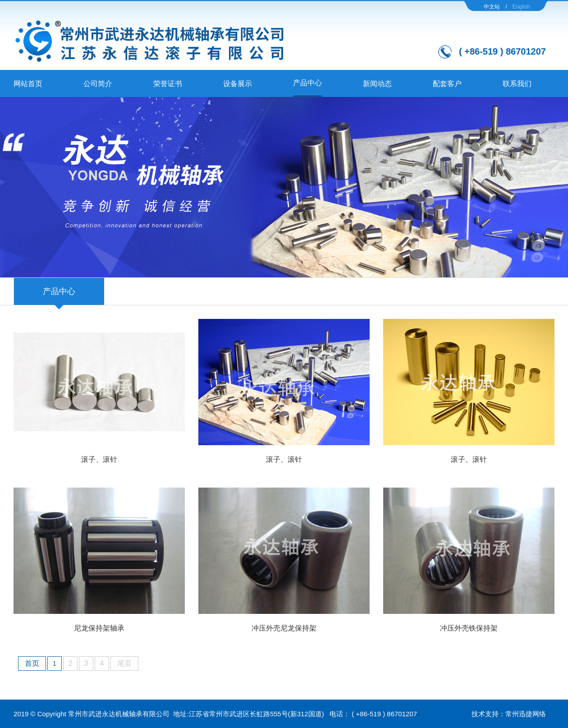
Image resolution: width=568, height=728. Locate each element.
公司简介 (98, 84)
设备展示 (238, 84)
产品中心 (307, 83)
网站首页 (28, 84)
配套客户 (447, 84)
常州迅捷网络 (526, 714)
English (521, 7)
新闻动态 (377, 84)
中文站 (492, 7)
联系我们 (517, 84)
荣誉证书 (168, 84)
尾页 (124, 663)
